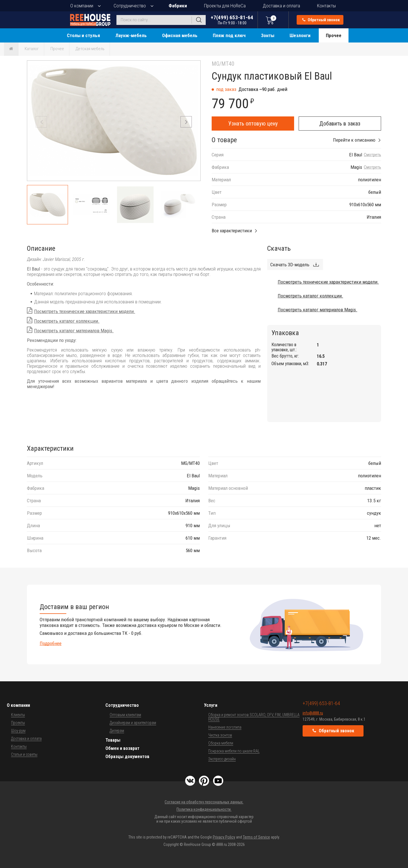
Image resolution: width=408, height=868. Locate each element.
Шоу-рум (18, 731)
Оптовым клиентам (125, 715)
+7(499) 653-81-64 (232, 20)
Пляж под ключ (229, 35)
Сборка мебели (221, 743)
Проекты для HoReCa (225, 6)
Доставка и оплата (281, 6)
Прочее (334, 35)
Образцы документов (127, 757)
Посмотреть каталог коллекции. (67, 321)
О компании (82, 6)
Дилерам (117, 731)
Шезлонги (300, 35)
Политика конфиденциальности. (204, 809)
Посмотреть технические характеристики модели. (85, 311)
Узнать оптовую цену (253, 124)
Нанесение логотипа (225, 727)
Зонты (268, 35)
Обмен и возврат (122, 748)
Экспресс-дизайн (222, 759)
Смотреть (372, 155)
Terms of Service (256, 837)
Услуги (211, 705)
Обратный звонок (321, 20)
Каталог (32, 49)
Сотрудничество (130, 6)
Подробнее (51, 643)
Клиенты (18, 715)
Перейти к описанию (354, 140)
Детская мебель (90, 49)
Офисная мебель (180, 35)
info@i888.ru (313, 713)
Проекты (18, 723)
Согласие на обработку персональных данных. (204, 802)
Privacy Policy (224, 837)
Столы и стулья (83, 35)
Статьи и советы (24, 754)
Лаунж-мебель (131, 35)
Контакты (326, 6)
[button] (186, 122)
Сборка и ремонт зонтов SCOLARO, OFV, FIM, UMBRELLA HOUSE (254, 717)
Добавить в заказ (340, 124)
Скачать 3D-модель (290, 265)
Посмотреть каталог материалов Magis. (74, 331)
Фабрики (178, 6)
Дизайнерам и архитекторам (133, 723)
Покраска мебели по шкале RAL (234, 751)
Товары (113, 740)
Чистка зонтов (220, 735)
